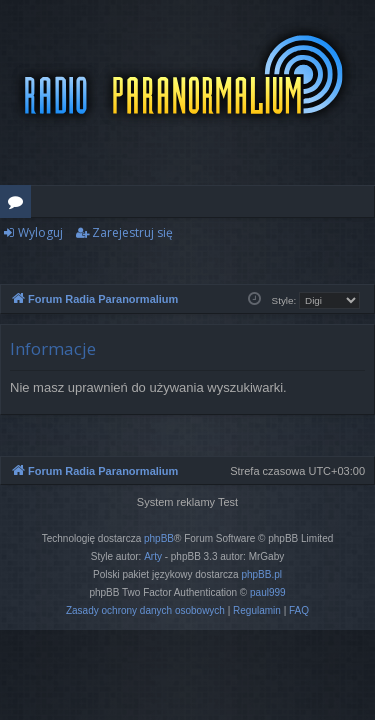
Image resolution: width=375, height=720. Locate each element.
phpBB (159, 538)
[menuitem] (145, 611)
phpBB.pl (261, 574)
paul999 (268, 592)
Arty (153, 556)
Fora (19, 205)
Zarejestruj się (132, 232)
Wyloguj (40, 232)
